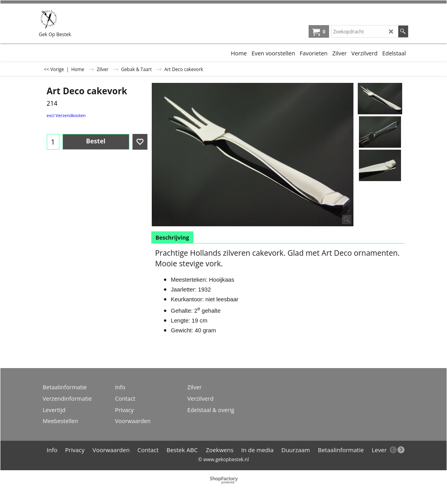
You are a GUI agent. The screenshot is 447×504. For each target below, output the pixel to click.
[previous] (393, 450)
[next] (401, 450)
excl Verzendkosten (66, 115)
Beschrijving (172, 237)
